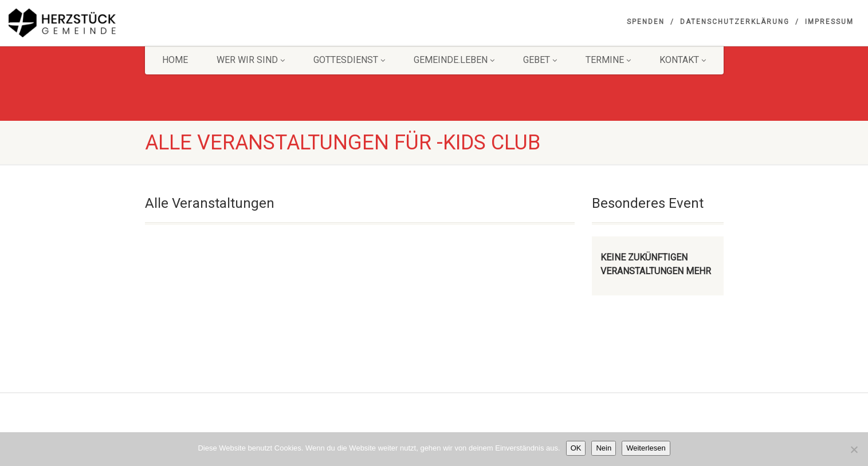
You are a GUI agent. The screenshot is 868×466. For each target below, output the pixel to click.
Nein (604, 448)
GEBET (540, 60)
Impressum (829, 22)
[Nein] (854, 449)
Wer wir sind (251, 60)
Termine (608, 60)
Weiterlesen (646, 448)
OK (576, 448)
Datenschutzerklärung (735, 22)
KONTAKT (683, 60)
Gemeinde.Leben (454, 60)
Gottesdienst (349, 60)
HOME (175, 60)
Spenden (646, 22)
